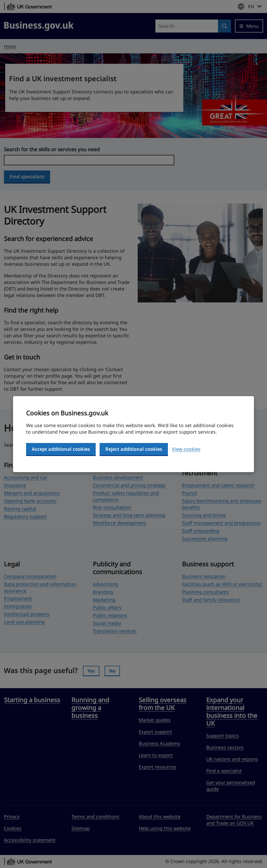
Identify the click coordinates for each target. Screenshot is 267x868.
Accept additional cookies (61, 449)
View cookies (186, 449)
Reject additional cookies (134, 449)
